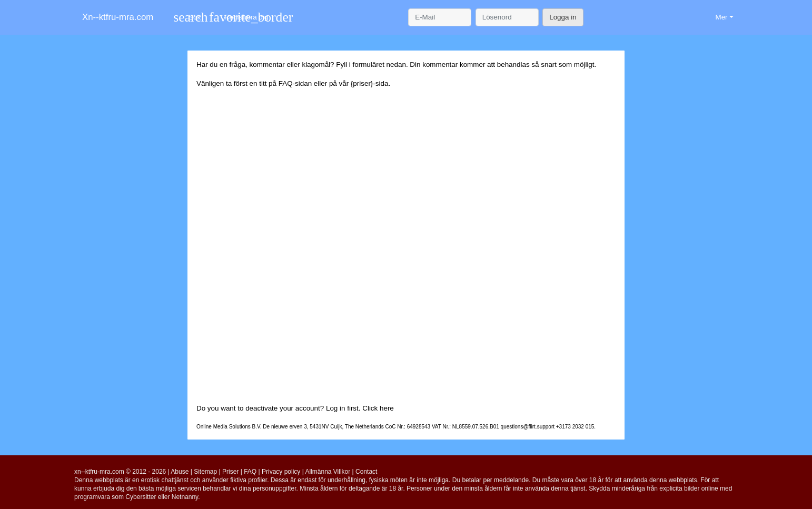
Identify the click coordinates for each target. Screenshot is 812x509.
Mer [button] (721, 17)
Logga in (563, 17)
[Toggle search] (187, 17)
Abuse (180, 472)
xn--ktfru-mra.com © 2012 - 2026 (120, 472)
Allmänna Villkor (328, 472)
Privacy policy (281, 472)
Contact (366, 472)
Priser (230, 472)
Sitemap (205, 472)
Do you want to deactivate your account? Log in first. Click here (295, 408)
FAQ (286, 83)
